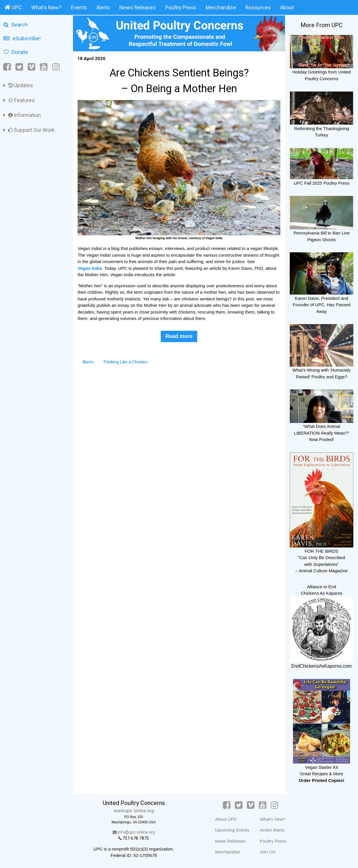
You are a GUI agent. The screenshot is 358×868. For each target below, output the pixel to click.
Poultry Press (181, 7)
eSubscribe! (22, 38)
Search (16, 25)
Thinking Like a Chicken (125, 362)
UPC (13, 7)
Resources (258, 7)
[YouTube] (44, 67)
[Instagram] (56, 67)
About (287, 7)
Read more (179, 336)
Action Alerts (272, 830)
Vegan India (90, 268)
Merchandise (221, 7)
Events (79, 7)
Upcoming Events (232, 830)
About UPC (226, 819)
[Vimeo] (32, 67)
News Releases (138, 7)
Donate (16, 52)
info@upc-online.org (134, 832)
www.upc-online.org (134, 811)
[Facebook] (7, 67)
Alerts (103, 7)
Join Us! (268, 852)
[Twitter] (19, 67)
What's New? (46, 7)
